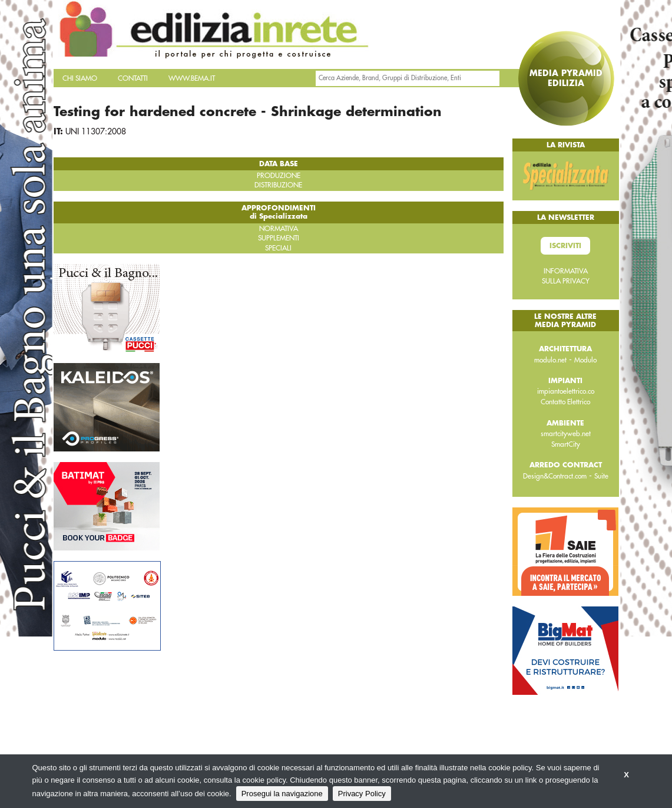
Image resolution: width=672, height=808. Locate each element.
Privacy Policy (362, 794)
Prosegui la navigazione (282, 794)
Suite (601, 476)
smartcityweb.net (566, 434)
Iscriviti (565, 246)
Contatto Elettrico (565, 402)
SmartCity (566, 444)
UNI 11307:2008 (96, 131)
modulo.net (550, 360)
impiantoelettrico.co (566, 391)
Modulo (585, 360)
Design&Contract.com (555, 476)
